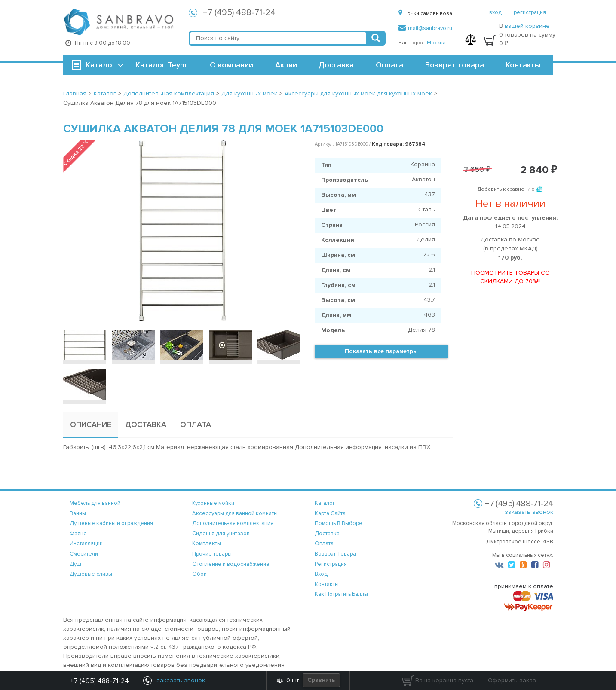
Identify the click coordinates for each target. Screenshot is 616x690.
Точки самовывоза (425, 14)
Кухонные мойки (213, 503)
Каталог (101, 65)
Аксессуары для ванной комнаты (235, 513)
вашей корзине (527, 26)
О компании (231, 65)
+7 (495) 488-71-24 (239, 12)
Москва (436, 43)
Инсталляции (86, 543)
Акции (286, 65)
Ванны (78, 513)
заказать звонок (529, 512)
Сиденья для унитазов (221, 534)
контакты (327, 584)
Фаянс (78, 534)
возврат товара (335, 554)
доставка (327, 534)
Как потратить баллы (341, 594)
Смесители (84, 554)
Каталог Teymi (162, 65)
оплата (324, 543)
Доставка (336, 65)
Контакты (523, 65)
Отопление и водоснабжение (231, 564)
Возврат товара (455, 65)
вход (495, 12)
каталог (325, 503)
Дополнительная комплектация (233, 523)
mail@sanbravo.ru (425, 28)
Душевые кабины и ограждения (111, 523)
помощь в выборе (339, 523)
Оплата (389, 65)
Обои (199, 574)
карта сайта (330, 513)
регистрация (530, 12)
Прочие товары (212, 554)
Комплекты (207, 543)
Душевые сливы (91, 574)
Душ (75, 564)
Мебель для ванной (95, 503)
